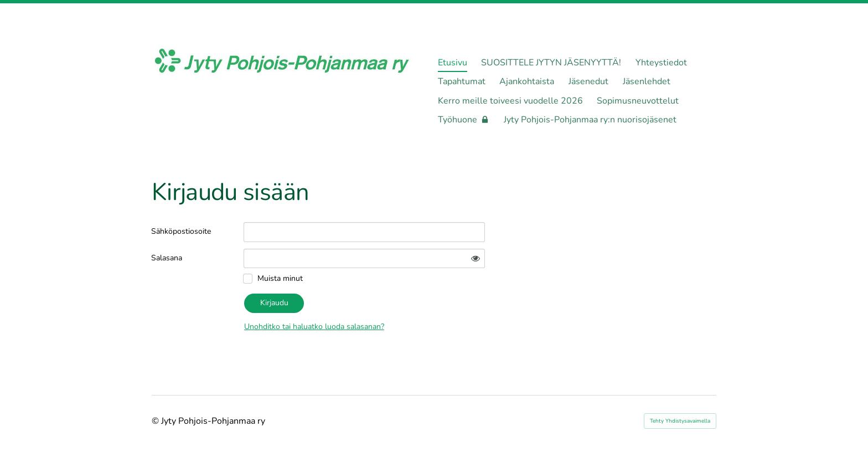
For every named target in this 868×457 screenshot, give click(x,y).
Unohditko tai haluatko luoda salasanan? (314, 327)
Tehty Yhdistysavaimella (680, 421)
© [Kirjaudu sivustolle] (156, 421)
